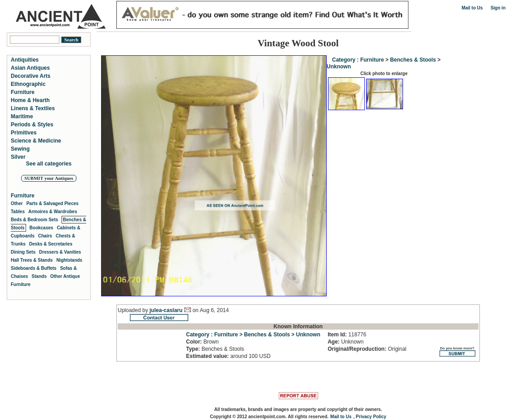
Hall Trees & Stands (32, 260)
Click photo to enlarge (384, 74)
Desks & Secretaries (51, 244)
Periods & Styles (32, 125)
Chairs (45, 236)
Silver (18, 157)
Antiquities (25, 60)
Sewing (20, 149)
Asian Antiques (30, 68)
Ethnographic (28, 84)
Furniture (372, 60)
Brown (202, 342)
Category (344, 60)
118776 (347, 335)
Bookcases (42, 228)
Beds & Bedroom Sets (34, 220)
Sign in (498, 8)
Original (367, 349)
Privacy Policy (371, 417)
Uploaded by (134, 310)
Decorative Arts (31, 76)
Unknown (339, 67)
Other (17, 203)
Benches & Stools (413, 60)
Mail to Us (472, 8)
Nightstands (69, 260)
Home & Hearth (30, 100)
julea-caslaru (166, 310)
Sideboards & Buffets (34, 268)
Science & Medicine (36, 141)
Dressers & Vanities (60, 252)
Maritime (22, 116)
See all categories (49, 164)
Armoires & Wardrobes (53, 212)
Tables (18, 212)
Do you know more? (457, 351)
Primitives (24, 133)
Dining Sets (23, 252)
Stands (39, 276)
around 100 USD (228, 356)
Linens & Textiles (33, 108)
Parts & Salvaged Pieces (53, 203)
